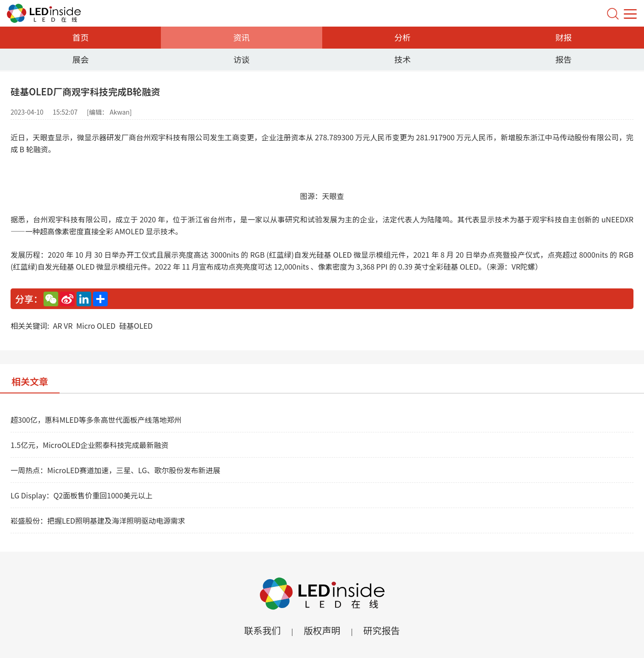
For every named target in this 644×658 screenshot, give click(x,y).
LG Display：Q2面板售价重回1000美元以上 (82, 495)
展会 (81, 59)
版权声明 (322, 630)
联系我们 (262, 630)
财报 (563, 37)
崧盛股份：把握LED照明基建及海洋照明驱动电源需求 (98, 520)
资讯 (242, 37)
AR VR (63, 326)
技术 (402, 59)
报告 (563, 59)
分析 (402, 37)
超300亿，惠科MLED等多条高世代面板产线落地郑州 (96, 420)
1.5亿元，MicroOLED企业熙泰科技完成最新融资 (89, 445)
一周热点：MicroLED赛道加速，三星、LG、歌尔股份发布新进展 (116, 470)
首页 (81, 37)
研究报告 (382, 630)
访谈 (242, 59)
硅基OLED (136, 326)
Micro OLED (96, 326)
